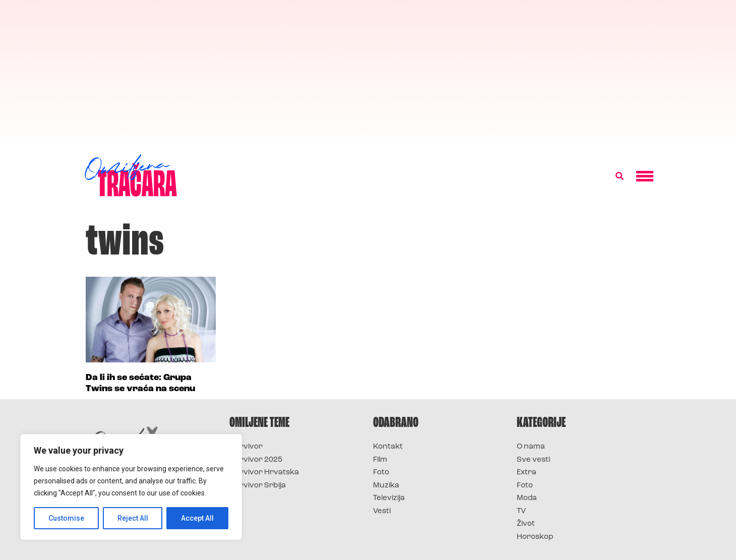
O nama (531, 447)
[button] (620, 176)
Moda (527, 498)
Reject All (133, 518)
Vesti (382, 511)
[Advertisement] (368, 76)
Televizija (389, 498)
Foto (381, 473)
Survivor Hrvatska (264, 473)
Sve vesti (533, 460)
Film (380, 460)
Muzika (386, 486)
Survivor (246, 447)
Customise (66, 518)
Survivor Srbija (258, 486)
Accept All (197, 518)
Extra (527, 473)
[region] (131, 487)
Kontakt (388, 447)
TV (521, 511)
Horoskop (535, 537)
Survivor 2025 (256, 460)
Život (526, 524)
